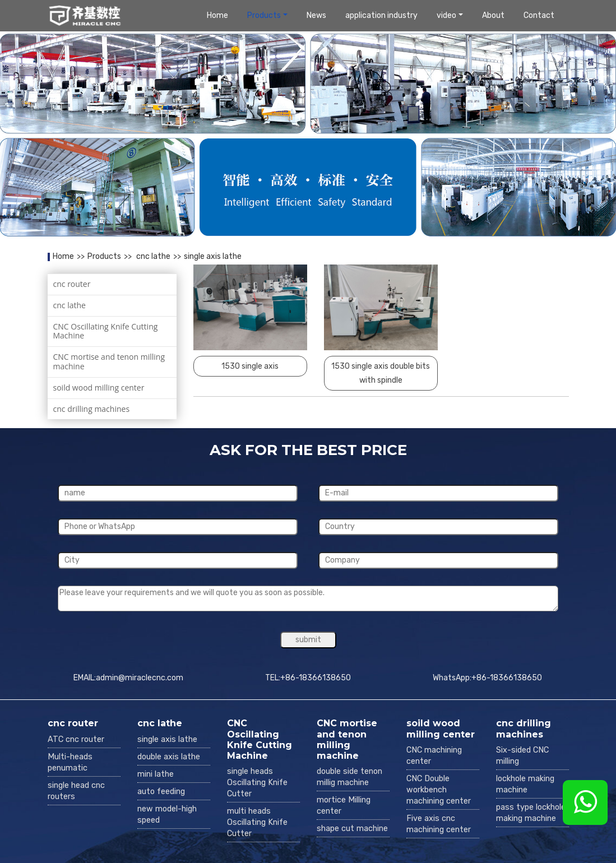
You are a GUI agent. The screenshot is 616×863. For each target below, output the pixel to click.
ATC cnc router (76, 739)
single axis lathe (213, 256)
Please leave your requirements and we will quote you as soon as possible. (308, 598)
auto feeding (161, 792)
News (316, 15)
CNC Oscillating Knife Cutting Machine (106, 331)
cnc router (72, 284)
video (446, 15)
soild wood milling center (99, 388)
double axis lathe (169, 757)
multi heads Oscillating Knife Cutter (257, 822)
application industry (381, 15)
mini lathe (156, 774)
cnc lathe (152, 256)
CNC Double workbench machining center (439, 790)
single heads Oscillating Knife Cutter (257, 783)
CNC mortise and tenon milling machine (109, 361)
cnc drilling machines (92, 409)
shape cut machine (352, 829)
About (493, 15)
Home (217, 15)
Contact (539, 15)
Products (264, 15)
